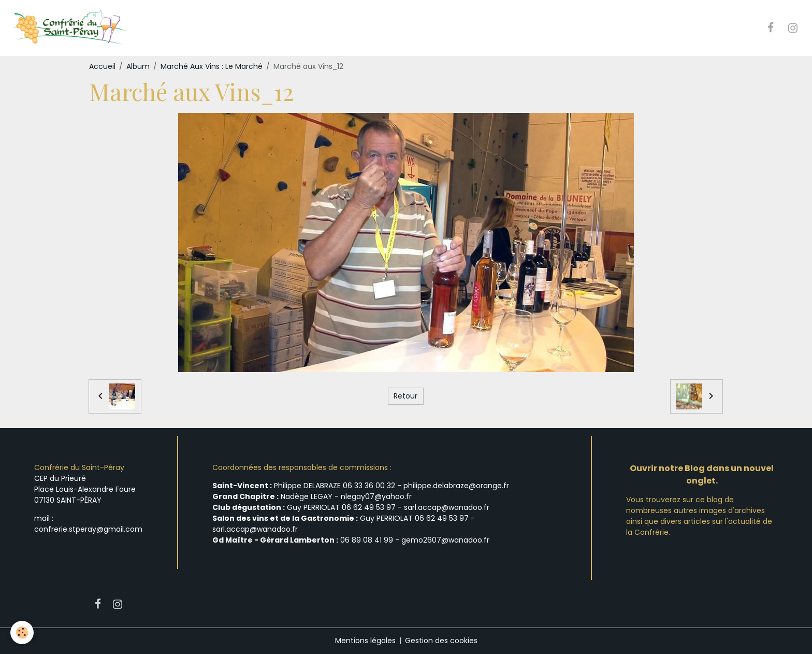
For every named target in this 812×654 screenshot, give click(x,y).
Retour (405, 396)
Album (138, 66)
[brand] (71, 28)
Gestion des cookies (441, 641)
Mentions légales (365, 641)
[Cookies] (22, 632)
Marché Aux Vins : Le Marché (212, 66)
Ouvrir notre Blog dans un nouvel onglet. (702, 474)
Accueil (102, 66)
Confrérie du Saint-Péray (79, 467)
